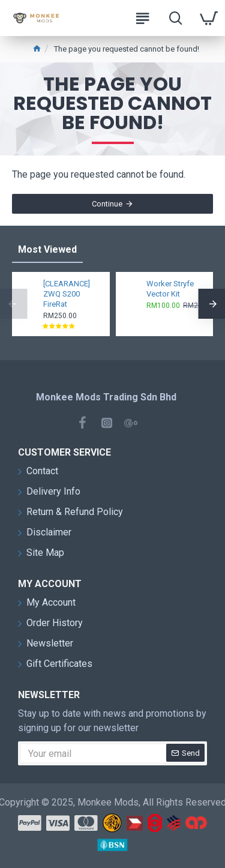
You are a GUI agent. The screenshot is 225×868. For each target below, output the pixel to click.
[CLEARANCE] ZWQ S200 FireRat (67, 294)
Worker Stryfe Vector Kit (170, 289)
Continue (107, 204)
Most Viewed (47, 249)
